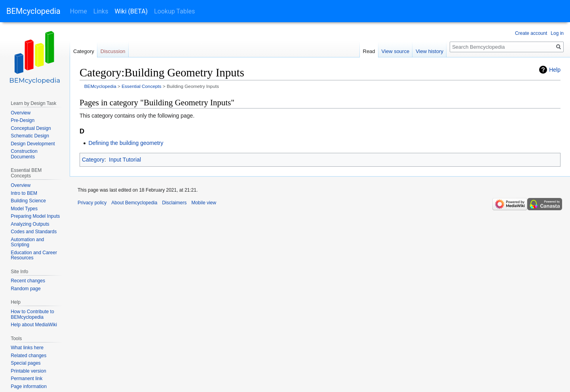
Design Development (33, 144)
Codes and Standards (34, 232)
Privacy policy (92, 203)
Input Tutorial (125, 160)
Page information (29, 386)
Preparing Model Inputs (35, 216)
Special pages (26, 363)
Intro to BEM (24, 193)
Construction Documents (24, 154)
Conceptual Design (31, 128)
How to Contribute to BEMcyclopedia (32, 314)
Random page (26, 289)
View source (396, 51)
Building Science (28, 201)
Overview (21, 113)
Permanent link (27, 379)
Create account (531, 33)
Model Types (24, 209)
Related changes (28, 356)
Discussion (113, 51)
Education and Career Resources (34, 255)
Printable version (28, 371)
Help (555, 70)
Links (101, 11)
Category (93, 160)
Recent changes (28, 281)
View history (429, 51)
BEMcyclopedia (33, 11)
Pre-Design (23, 120)
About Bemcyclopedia (134, 203)
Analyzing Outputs (30, 224)
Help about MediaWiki (34, 325)
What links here (27, 348)
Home (79, 11)
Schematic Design (30, 136)
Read (369, 51)
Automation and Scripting (27, 242)
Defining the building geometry (126, 143)
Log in (557, 33)
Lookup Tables (174, 11)
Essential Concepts (142, 86)
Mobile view (204, 203)
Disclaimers (174, 203)
